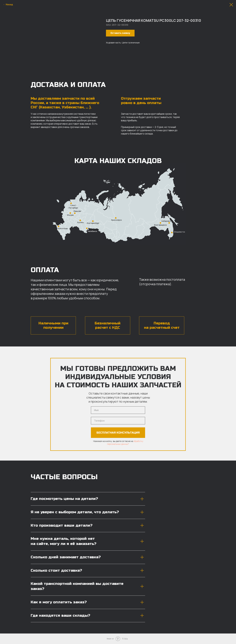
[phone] (118, 421)
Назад (9, 5)
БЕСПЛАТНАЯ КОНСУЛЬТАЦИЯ (118, 433)
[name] (118, 410)
